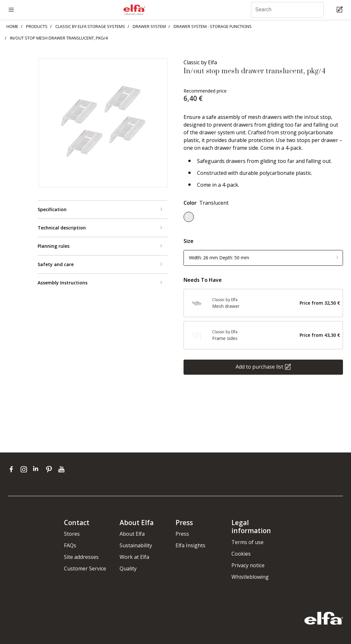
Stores (72, 534)
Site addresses (81, 557)
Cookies (241, 554)
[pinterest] (50, 469)
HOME (12, 26)
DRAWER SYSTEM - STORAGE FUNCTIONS (213, 26)
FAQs (70, 545)
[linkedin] (38, 469)
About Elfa (132, 534)
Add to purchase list (259, 366)
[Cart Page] (341, 10)
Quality (128, 568)
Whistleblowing (250, 577)
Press (182, 534)
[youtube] (62, 469)
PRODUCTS (37, 26)
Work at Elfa (134, 557)
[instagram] (25, 469)
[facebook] (13, 469)
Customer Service (85, 568)
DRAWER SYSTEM (149, 26)
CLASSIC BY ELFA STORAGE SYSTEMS (90, 26)
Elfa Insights (190, 545)
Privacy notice (248, 565)
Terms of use (248, 542)
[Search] (287, 10)
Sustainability (136, 545)
